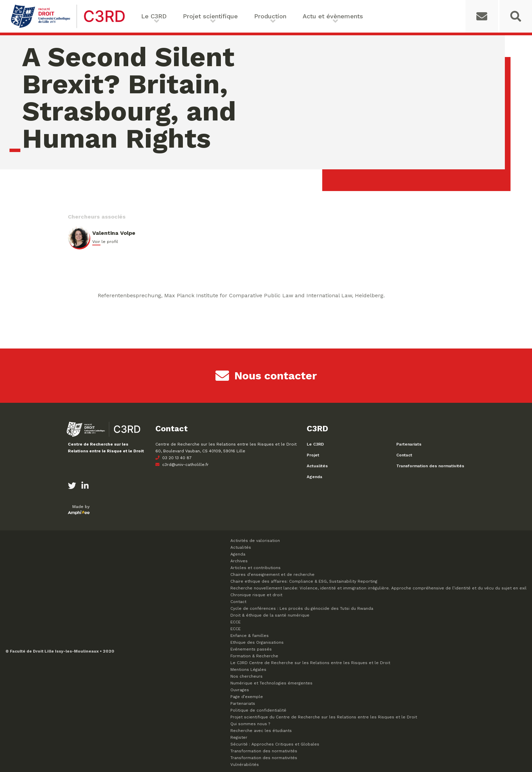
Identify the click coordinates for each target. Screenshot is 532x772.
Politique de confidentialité (258, 710)
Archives (239, 561)
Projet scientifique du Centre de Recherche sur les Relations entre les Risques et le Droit (324, 717)
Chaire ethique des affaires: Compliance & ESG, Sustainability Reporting (304, 581)
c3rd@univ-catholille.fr (182, 465)
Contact (404, 455)
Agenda (315, 477)
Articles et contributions (255, 568)
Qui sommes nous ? (250, 724)
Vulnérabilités (245, 765)
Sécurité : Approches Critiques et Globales (275, 744)
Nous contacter (266, 376)
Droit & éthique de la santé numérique (270, 615)
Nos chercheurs (246, 676)
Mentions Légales (248, 670)
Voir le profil (105, 242)
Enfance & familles (250, 636)
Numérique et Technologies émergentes (271, 683)
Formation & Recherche (254, 656)
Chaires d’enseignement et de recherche (272, 575)
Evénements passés (251, 649)
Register (239, 737)
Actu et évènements (333, 16)
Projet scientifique (210, 16)
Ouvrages (240, 690)
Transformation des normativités (430, 466)
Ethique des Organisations (257, 642)
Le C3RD (154, 16)
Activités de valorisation (255, 541)
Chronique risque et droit (256, 595)
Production (270, 16)
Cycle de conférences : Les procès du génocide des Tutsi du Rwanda (302, 608)
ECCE (235, 622)
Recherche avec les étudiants (261, 731)
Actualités (317, 466)
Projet (313, 455)
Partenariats (409, 444)
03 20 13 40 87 (174, 458)
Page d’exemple (247, 697)
